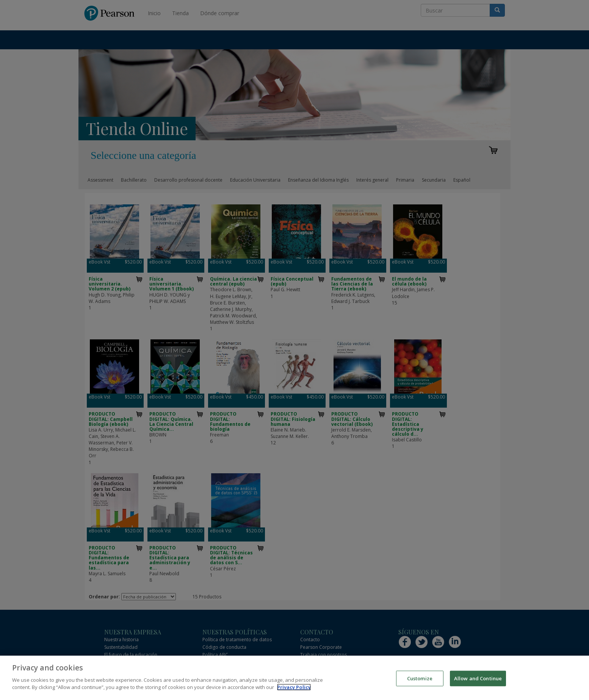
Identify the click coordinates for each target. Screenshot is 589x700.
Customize (420, 678)
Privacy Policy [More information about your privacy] (294, 688)
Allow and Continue (478, 678)
